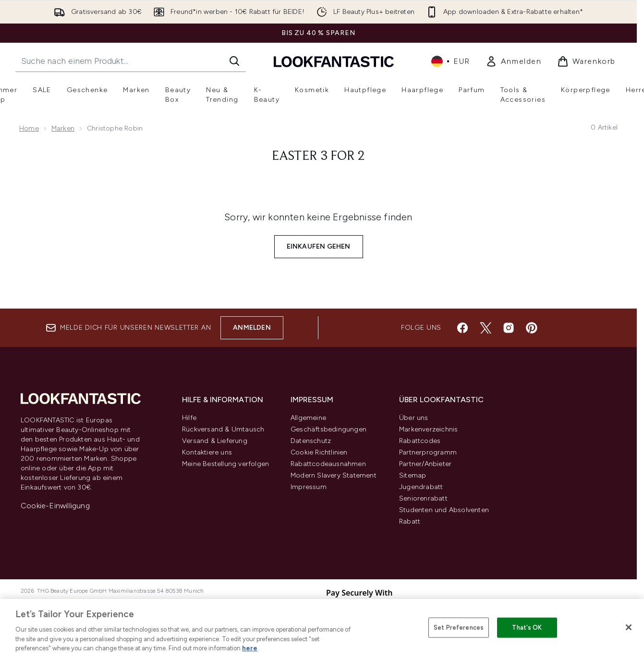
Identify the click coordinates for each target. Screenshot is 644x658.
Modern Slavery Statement (334, 475)
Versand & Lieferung (215, 441)
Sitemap (413, 475)
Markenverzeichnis (428, 429)
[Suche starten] (234, 61)
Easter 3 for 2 (318, 156)
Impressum (309, 487)
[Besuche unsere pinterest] (532, 328)
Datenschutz (311, 441)
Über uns (414, 418)
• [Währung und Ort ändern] (451, 61)
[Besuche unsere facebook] (462, 328)
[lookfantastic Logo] (334, 61)
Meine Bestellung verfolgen (225, 464)
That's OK (527, 628)
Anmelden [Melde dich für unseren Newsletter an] (252, 328)
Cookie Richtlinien (319, 452)
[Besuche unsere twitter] (486, 328)
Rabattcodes (420, 441)
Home (29, 128)
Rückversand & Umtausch (223, 429)
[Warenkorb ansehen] (586, 61)
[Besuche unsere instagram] (509, 328)
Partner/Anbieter (425, 464)
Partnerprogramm (428, 452)
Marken (63, 128)
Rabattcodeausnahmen (328, 464)
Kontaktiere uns (207, 452)
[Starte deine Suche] (131, 61)
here (250, 648)
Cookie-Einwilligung (55, 506)
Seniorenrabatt (423, 498)
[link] (514, 61)
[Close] (629, 627)
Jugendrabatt (421, 487)
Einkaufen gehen (319, 246)
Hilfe (189, 418)
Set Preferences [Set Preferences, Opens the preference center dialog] (459, 628)
